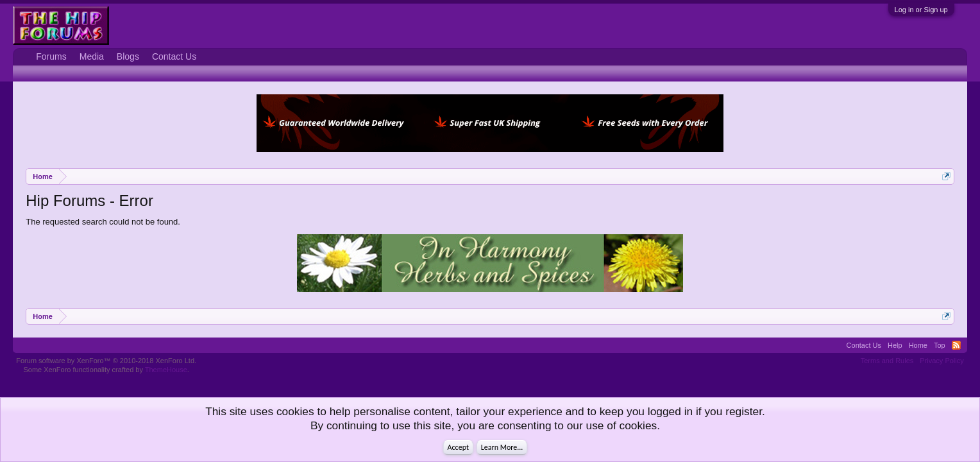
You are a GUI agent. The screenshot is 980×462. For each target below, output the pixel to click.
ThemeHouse (166, 370)
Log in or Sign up (921, 10)
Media (92, 56)
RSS (956, 345)
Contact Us (174, 56)
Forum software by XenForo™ (106, 361)
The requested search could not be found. (103, 222)
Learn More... (502, 447)
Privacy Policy (942, 361)
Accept (458, 447)
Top (940, 345)
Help (895, 345)
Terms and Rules (887, 361)
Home (918, 345)
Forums (51, 56)
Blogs (128, 56)
